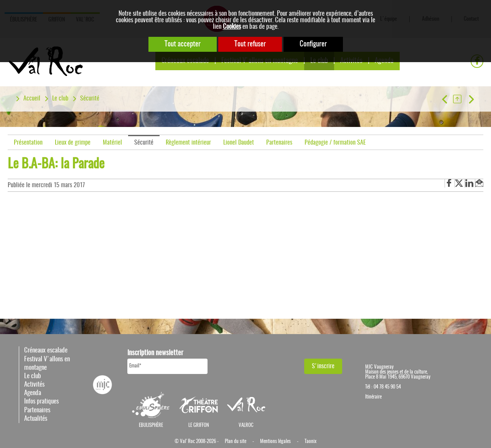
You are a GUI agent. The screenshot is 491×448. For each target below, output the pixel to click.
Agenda (33, 393)
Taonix (311, 442)
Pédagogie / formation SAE (335, 143)
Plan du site (236, 442)
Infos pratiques (41, 401)
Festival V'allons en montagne (47, 363)
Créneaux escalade (46, 350)
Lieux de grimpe (73, 143)
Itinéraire (373, 397)
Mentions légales (275, 442)
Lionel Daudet (239, 143)
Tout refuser (250, 44)
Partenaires (279, 143)
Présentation (28, 143)
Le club (60, 99)
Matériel (112, 143)
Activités (34, 385)
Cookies (232, 27)
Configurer (313, 44)
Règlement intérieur (188, 143)
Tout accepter (183, 44)
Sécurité (90, 99)
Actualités (36, 419)
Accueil (32, 99)
